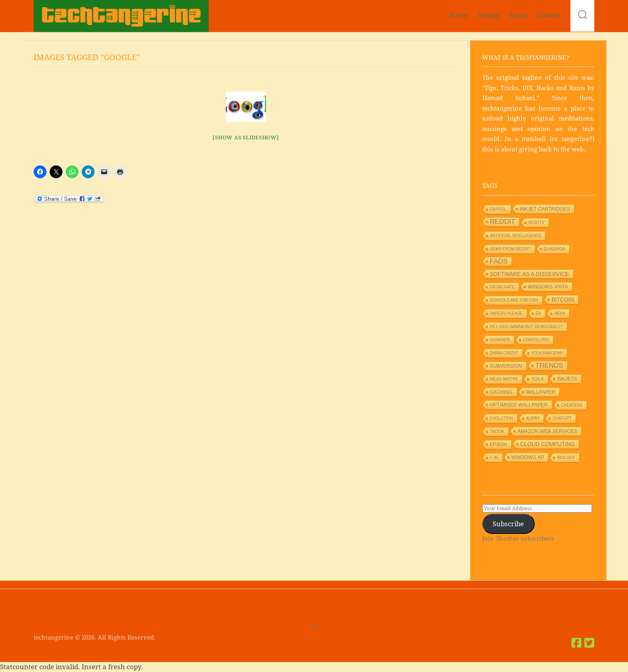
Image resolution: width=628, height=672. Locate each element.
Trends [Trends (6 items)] (549, 365)
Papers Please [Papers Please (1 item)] (506, 313)
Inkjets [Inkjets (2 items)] (567, 379)
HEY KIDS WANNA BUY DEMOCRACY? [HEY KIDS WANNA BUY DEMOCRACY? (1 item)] (526, 327)
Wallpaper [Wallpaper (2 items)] (541, 392)
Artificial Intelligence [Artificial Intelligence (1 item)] (515, 236)
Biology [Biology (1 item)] (566, 458)
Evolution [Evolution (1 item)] (501, 418)
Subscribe (508, 524)
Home (459, 15)
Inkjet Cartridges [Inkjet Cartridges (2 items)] (545, 209)
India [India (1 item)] (560, 313)
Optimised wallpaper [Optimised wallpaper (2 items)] (519, 405)
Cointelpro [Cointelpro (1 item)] (536, 340)
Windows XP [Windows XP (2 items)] (528, 457)
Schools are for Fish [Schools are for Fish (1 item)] (514, 300)
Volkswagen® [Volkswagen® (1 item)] (547, 353)
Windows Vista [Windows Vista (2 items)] (548, 287)
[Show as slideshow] (246, 138)
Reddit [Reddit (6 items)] (502, 222)
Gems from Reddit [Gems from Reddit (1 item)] (510, 249)
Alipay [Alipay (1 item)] (533, 418)
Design (489, 15)
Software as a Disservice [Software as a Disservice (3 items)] (529, 274)
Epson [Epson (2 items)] (498, 445)
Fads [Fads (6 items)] (499, 261)
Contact (549, 15)
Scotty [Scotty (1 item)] (536, 222)
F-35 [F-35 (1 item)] (494, 458)
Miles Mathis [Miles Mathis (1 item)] (504, 379)
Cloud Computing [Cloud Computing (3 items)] (547, 444)
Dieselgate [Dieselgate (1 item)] (502, 287)
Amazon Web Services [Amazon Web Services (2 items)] (547, 431)
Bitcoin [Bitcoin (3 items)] (563, 300)
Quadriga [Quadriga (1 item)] (555, 249)
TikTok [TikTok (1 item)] (497, 432)
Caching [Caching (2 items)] (501, 392)
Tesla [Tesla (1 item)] (537, 379)
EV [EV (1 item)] (538, 313)
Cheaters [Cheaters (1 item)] (572, 405)
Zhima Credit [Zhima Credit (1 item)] (504, 353)
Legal (518, 15)
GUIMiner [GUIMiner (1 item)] (500, 340)
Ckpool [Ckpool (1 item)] (498, 209)
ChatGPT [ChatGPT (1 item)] (562, 418)
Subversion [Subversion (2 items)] (506, 366)
